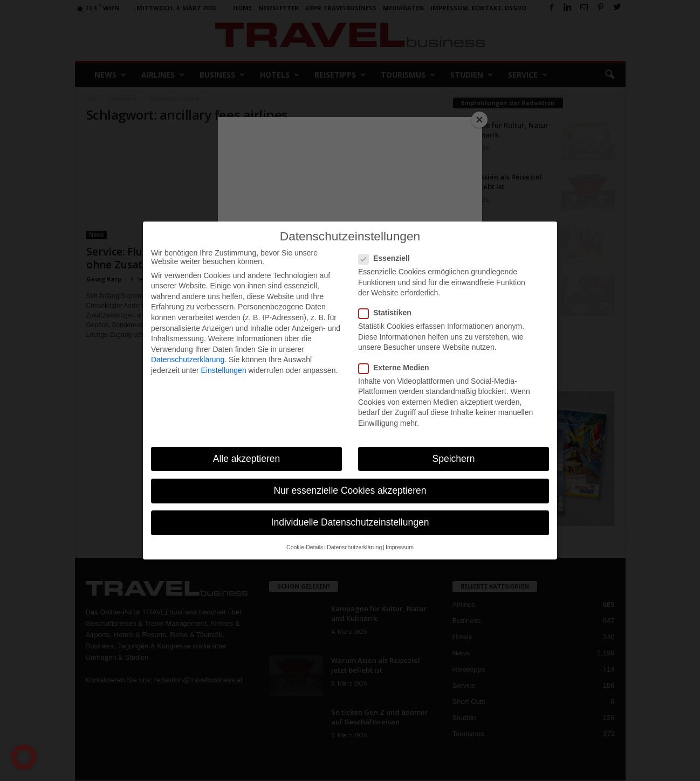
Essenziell (387, 258)
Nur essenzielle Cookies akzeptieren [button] (350, 490)
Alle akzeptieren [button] (247, 459)
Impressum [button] (400, 547)
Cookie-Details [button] (305, 547)
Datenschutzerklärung (188, 360)
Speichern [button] (454, 459)
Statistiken (388, 313)
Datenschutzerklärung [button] (354, 547)
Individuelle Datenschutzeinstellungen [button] (350, 522)
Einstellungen (224, 370)
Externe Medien (397, 368)
